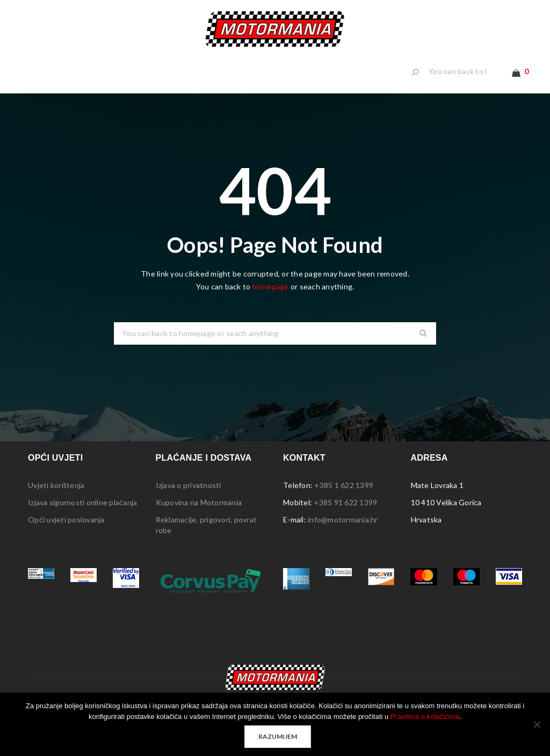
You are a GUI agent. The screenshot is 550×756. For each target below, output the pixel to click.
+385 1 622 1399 (344, 503)
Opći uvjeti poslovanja (66, 538)
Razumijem (278, 736)
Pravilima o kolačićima (425, 717)
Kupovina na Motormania (199, 521)
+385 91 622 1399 (345, 521)
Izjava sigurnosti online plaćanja (82, 521)
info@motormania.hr (343, 538)
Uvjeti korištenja (56, 503)
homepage (271, 305)
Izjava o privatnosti (189, 503)
